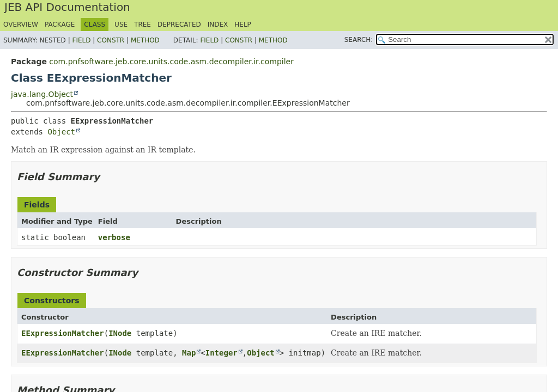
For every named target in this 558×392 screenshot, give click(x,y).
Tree (142, 24)
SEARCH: (359, 40)
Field (81, 40)
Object (61, 132)
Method (145, 40)
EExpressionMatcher (63, 333)
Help (243, 24)
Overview (21, 24)
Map (189, 353)
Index (218, 24)
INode (120, 333)
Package (60, 24)
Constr (111, 40)
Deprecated (179, 24)
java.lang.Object (42, 94)
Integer (222, 353)
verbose (114, 237)
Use (121, 24)
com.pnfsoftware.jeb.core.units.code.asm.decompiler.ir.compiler (171, 62)
